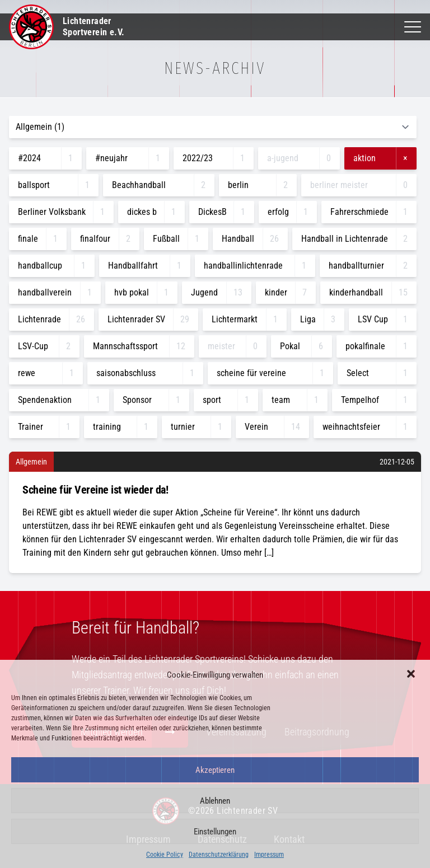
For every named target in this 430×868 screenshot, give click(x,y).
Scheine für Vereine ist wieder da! (95, 490)
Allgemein (31, 462)
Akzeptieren (215, 770)
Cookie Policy (165, 855)
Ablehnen (215, 801)
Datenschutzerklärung (219, 855)
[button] (412, 675)
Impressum (269, 855)
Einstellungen (215, 832)
